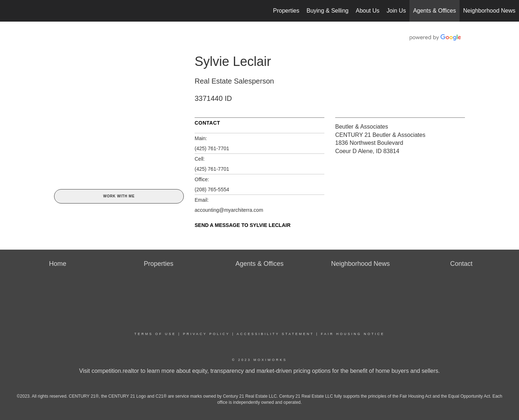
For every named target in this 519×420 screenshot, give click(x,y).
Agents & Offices (434, 11)
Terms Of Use (155, 334)
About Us (368, 11)
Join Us (396, 11)
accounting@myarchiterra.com (229, 210)
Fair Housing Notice (353, 334)
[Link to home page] (9, 11)
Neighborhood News (489, 11)
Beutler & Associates (362, 127)
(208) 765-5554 (212, 189)
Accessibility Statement (275, 334)
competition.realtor (115, 371)
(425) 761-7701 (212, 148)
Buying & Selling (327, 11)
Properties (286, 11)
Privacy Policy (207, 334)
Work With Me (119, 196)
